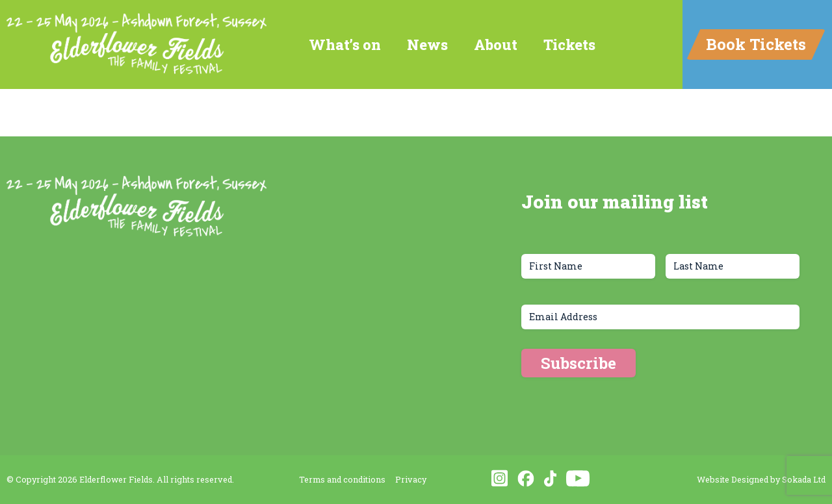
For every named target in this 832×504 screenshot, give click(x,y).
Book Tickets (756, 44)
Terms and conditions (342, 479)
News (427, 44)
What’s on (345, 44)
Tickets (569, 44)
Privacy (411, 479)
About (496, 44)
